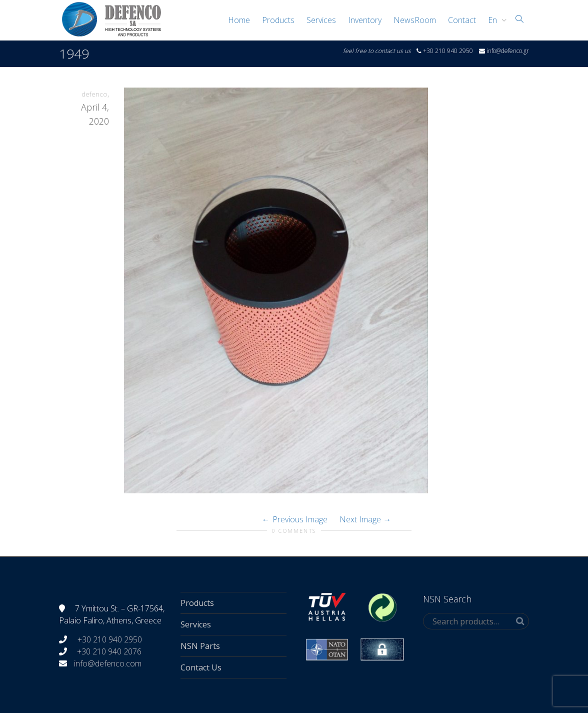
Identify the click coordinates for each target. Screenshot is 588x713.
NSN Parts (200, 646)
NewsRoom (415, 20)
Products (278, 20)
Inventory (365, 20)
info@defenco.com (108, 663)
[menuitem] (495, 20)
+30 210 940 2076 (109, 651)
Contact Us (201, 667)
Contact (462, 20)
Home (239, 20)
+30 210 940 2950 (109, 639)
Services (321, 20)
